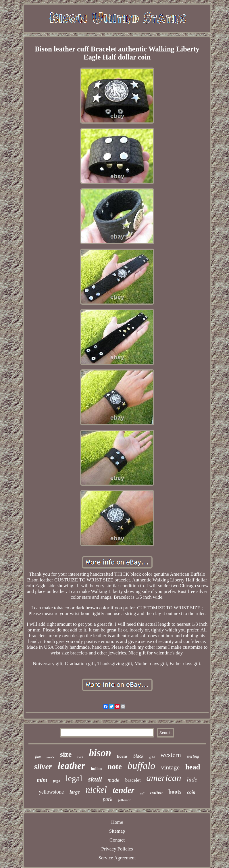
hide (192, 779)
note (115, 767)
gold (152, 757)
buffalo (141, 766)
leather (71, 766)
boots (175, 792)
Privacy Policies (117, 849)
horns (122, 756)
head (193, 767)
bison (100, 753)
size (66, 754)
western (171, 755)
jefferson (125, 800)
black (138, 756)
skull (95, 779)
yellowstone (51, 792)
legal (74, 778)
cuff (142, 793)
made (114, 780)
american (164, 778)
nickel (96, 790)
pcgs (56, 781)
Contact (117, 840)
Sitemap (117, 831)
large (75, 792)
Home (117, 822)
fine (38, 756)
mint (42, 780)
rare (80, 756)
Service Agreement (117, 858)
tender (124, 790)
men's (50, 757)
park (108, 799)
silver (43, 766)
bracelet (133, 780)
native (156, 793)
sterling (193, 756)
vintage (170, 767)
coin (191, 792)
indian (96, 769)
